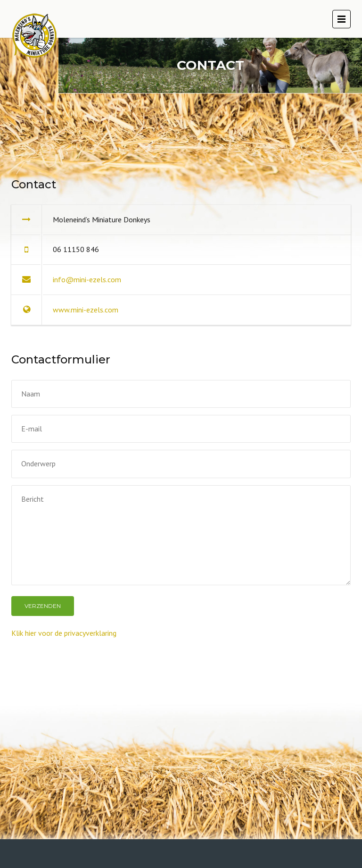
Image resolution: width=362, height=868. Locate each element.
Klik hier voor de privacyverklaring (64, 633)
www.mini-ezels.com (86, 310)
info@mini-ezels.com (87, 279)
